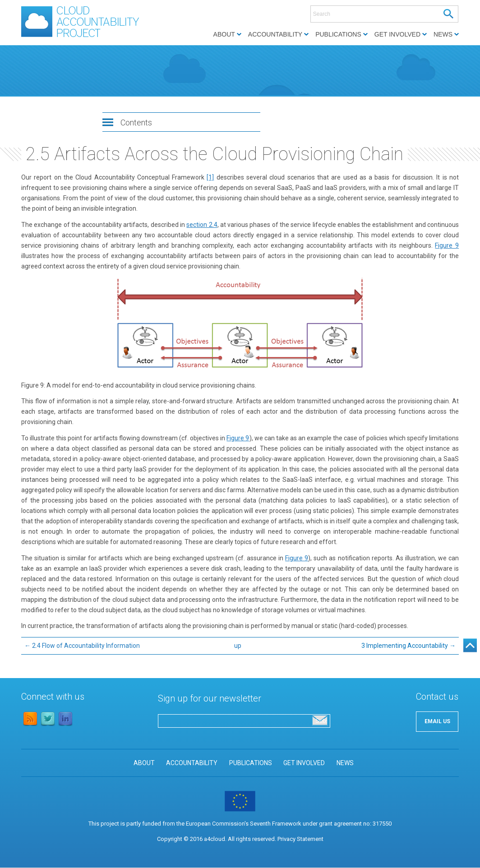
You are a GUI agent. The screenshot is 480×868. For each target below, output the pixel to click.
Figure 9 (447, 245)
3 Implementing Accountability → (408, 646)
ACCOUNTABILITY (192, 763)
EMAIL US (437, 721)
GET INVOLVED (304, 763)
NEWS (345, 763)
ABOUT (144, 763)
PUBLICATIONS (251, 763)
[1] (210, 177)
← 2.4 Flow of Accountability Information (82, 646)
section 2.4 (202, 225)
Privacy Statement (300, 839)
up (238, 646)
